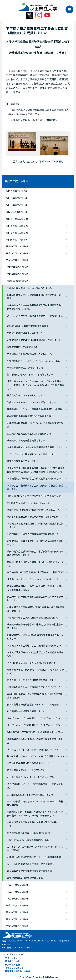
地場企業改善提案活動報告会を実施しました (29, 354)
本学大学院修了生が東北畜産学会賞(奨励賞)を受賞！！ (35, 618)
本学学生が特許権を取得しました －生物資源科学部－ (35, 857)
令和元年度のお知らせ (17, 239)
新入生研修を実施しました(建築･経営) (26, 770)
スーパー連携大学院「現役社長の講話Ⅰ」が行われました (35, 317)
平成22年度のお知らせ (17, 899)
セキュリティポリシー (15, 968)
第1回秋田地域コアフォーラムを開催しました (30, 374)
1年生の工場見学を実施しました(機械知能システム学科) (35, 732)
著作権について (12, 961)
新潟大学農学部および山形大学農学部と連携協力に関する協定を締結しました (35, 588)
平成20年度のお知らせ (17, 912)
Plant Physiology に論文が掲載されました (28, 840)
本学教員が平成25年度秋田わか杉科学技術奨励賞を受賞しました (35, 525)
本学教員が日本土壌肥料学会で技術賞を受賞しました (34, 645)
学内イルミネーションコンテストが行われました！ (33, 402)
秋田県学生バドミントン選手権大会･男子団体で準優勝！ (36, 409)
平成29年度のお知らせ (17, 253)
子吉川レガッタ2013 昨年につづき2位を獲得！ (31, 663)
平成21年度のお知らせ (17, 905)
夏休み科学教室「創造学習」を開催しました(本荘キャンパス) (35, 671)
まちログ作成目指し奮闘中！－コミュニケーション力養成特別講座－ (35, 803)
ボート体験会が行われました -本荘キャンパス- (31, 777)
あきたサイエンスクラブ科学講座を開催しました (32, 680)
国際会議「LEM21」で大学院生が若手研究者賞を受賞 (34, 496)
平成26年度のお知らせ (17, 274)
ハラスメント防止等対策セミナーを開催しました (32, 454)
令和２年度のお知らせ (17, 233)
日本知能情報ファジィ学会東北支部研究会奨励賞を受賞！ (34, 297)
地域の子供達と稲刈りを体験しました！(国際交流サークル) (35, 564)
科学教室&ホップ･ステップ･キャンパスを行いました (34, 361)
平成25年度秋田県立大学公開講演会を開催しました (33, 534)
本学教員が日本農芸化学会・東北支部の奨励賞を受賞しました (35, 543)
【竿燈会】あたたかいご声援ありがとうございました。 (35, 687)
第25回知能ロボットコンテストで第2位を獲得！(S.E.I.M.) (35, 756)
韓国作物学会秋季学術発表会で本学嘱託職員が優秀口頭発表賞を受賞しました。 (35, 553)
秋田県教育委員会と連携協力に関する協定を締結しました (35, 741)
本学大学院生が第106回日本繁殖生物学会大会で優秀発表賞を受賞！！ (36, 609)
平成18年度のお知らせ (17, 926)
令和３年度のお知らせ (17, 226)
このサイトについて (14, 954)
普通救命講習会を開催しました (23, 461)
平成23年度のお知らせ (17, 892)
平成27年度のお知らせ (17, 267)
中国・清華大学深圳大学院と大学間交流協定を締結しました (35, 824)
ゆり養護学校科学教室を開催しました (26, 711)
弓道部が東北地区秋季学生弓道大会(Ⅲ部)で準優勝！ (34, 517)
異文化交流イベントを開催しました (25, 395)
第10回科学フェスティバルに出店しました (28, 503)
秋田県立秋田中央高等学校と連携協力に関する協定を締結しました (35, 626)
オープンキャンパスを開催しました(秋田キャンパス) (33, 718)
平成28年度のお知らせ (17, 260)
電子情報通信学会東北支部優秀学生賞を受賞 (29, 871)
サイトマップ (11, 958)
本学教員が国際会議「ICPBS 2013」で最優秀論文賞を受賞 (35, 425)
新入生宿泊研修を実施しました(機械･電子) (29, 833)
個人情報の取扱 (12, 964)
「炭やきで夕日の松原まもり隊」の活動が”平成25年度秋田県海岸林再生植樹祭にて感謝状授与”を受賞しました (36, 470)
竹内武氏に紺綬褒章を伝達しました (25, 333)
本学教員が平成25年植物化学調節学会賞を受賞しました (35, 447)
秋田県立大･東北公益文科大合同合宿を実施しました (33, 510)
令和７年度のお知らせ (17, 198)
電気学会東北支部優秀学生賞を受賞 (25, 878)
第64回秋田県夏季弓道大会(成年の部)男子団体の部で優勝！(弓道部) (35, 696)
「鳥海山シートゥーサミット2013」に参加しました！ (34, 579)
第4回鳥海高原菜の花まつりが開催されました (30, 795)
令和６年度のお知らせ (17, 205)
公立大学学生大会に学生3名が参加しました (29, 434)
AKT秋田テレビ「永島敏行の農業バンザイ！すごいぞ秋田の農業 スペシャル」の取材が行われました (35, 814)
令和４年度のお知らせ (17, 219)
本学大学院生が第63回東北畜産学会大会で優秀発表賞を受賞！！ (35, 654)
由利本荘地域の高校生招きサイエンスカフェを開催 (33, 704)
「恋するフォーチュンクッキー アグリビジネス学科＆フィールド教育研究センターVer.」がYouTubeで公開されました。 (36, 385)
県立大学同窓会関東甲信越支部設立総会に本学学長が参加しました (35, 598)
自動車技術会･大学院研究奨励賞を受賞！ (28, 326)
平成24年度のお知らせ (17, 885)
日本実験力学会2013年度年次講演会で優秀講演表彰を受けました (35, 637)
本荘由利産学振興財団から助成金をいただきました (33, 763)
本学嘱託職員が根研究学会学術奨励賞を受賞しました (34, 478)
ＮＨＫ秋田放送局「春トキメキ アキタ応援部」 (32, 864)
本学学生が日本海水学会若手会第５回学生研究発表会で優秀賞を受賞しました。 (35, 307)
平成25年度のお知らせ (18, 181)
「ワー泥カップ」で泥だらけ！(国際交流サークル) (32, 749)
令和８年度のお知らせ (17, 191)
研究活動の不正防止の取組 (18, 971)
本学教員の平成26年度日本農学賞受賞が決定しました (34, 340)
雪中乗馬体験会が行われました (23, 347)
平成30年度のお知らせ (17, 246)
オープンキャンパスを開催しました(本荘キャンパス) (33, 725)
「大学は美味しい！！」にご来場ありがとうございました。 (35, 786)
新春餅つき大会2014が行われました (25, 368)
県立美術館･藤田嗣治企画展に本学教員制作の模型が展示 (36, 572)
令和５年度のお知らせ (17, 212)
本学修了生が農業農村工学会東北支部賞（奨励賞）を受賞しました (35, 487)
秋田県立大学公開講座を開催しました (26, 440)
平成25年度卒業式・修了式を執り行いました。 (31, 288)
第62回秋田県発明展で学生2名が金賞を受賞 (29, 416)
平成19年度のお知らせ (17, 919)
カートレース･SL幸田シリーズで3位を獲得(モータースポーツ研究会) (35, 848)
